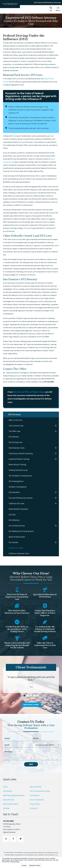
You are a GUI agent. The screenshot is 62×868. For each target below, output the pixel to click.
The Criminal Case (16, 427)
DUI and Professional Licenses (21, 499)
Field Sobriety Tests (17, 449)
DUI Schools (13, 543)
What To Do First (15, 421)
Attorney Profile (36, 788)
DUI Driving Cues (16, 443)
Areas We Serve (9, 801)
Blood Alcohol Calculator (18, 510)
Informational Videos (11, 805)
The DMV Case (15, 432)
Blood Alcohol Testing (17, 466)
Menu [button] (58, 9)
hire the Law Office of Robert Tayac (29, 392)
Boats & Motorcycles (17, 538)
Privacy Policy (35, 805)
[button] (56, 427)
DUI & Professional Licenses (40, 792)
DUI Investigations (16, 482)
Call (51, 9)
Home (5, 788)
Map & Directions (10, 833)
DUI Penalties (14, 493)
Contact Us (34, 809)
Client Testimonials (37, 801)
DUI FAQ (12, 516)
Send (31, 765)
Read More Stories (31, 706)
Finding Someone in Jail (18, 471)
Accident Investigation (18, 488)
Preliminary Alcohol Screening (21, 454)
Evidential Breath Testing (19, 460)
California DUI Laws (16, 504)
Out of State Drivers (17, 527)
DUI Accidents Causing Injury (20, 477)
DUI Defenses (14, 521)
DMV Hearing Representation (14, 796)
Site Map (6, 809)
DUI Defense (8, 792)
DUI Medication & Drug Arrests (21, 532)
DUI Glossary (14, 438)
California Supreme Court (19, 554)
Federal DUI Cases (16, 549)
